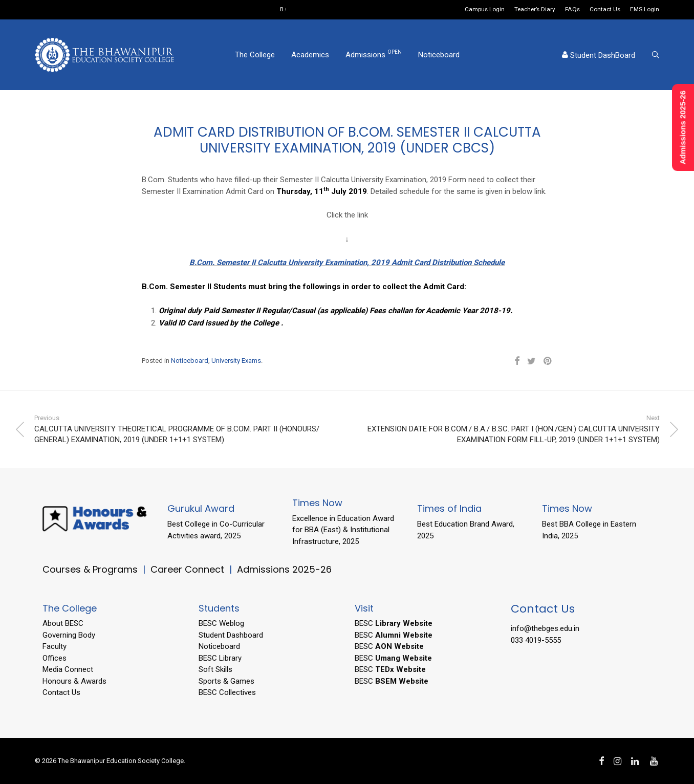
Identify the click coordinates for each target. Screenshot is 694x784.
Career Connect (189, 569)
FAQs (572, 10)
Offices (55, 658)
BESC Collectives (227, 692)
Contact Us (605, 10)
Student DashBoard (599, 55)
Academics (310, 55)
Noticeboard (439, 55)
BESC (394, 623)
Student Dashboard (231, 635)
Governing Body (69, 635)
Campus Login (485, 10)
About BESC (63, 623)
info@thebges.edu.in (545, 628)
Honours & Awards (74, 681)
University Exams (236, 361)
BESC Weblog (221, 623)
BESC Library (220, 658)
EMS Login (645, 10)
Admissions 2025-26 (284, 569)
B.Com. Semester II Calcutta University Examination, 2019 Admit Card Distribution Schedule (347, 263)
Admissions (374, 54)
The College (255, 55)
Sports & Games (226, 681)
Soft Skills (215, 669)
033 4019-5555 (536, 640)
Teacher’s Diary (535, 10)
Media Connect (68, 669)
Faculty (55, 646)
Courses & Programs (90, 569)
